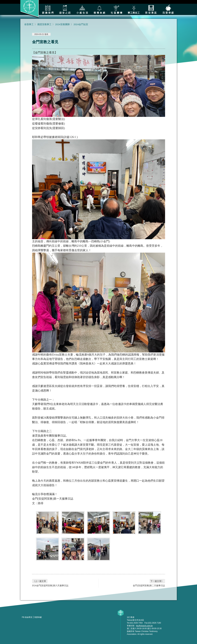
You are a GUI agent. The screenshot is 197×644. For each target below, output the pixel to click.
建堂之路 (65, 9)
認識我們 (48, 9)
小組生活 (82, 9)
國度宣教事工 (44, 24)
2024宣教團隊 (63, 24)
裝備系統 (99, 9)
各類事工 (134, 9)
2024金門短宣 (81, 24)
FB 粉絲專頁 (27, 617)
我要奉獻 (168, 9)
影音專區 (151, 9)
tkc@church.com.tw (145, 626)
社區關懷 (117, 9)
